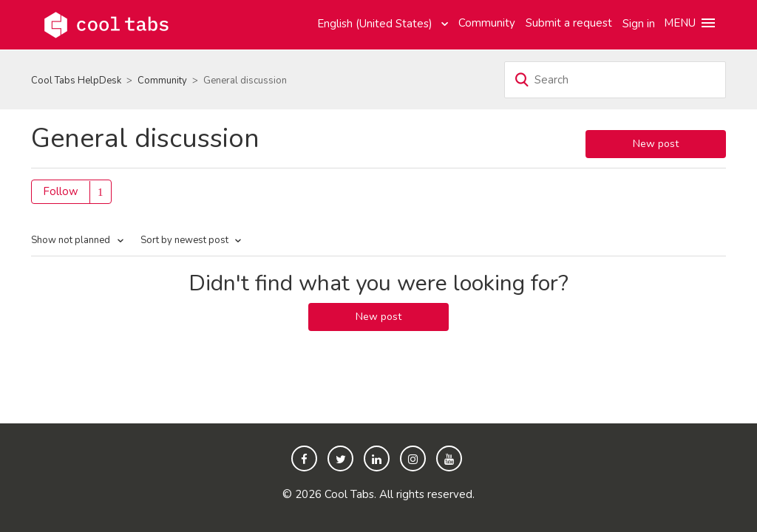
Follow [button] (61, 191)
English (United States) (376, 24)
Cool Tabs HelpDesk (76, 81)
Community (487, 23)
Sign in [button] (639, 24)
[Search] (615, 80)
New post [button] (656, 144)
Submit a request (569, 23)
